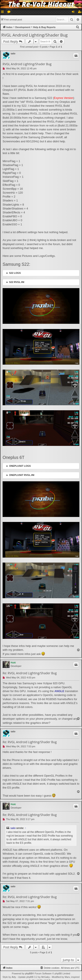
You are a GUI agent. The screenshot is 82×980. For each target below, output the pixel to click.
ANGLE (59, 691)
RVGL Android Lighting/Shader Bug (35, 35)
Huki (13, 663)
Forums (10, 13)
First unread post (13, 20)
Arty (14, 977)
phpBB (29, 973)
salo (13, 53)
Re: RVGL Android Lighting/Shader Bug (30, 673)
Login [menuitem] (74, 13)
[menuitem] (78, 27)
